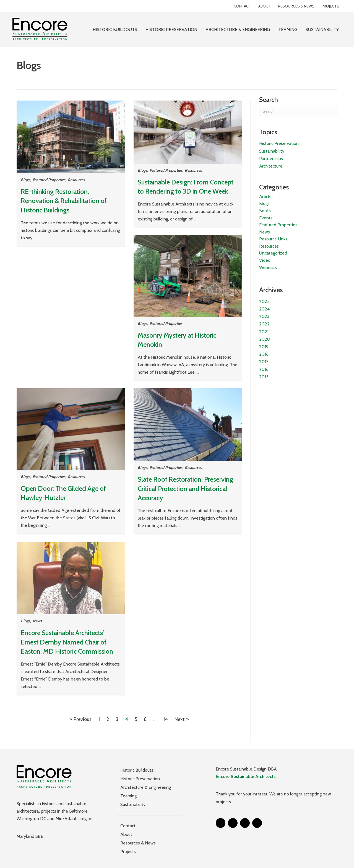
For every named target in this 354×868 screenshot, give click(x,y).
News (37, 621)
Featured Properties (49, 180)
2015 (264, 377)
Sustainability (272, 151)
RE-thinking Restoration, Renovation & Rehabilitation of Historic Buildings (64, 201)
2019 (264, 347)
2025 (264, 301)
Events (266, 218)
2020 (265, 339)
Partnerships (271, 159)
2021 (264, 332)
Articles (266, 197)
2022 (264, 324)
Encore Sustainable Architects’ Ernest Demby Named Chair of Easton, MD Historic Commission (67, 642)
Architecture (271, 166)
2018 (264, 354)
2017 (264, 362)
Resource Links (273, 239)
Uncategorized (273, 253)
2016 (264, 369)
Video (265, 260)
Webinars (268, 267)
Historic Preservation (279, 143)
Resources (76, 180)
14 (166, 719)
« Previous (81, 719)
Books (265, 211)
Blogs (25, 180)
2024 (264, 309)
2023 (264, 316)
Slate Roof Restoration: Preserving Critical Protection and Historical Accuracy (185, 489)
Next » (182, 719)
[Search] (298, 111)
